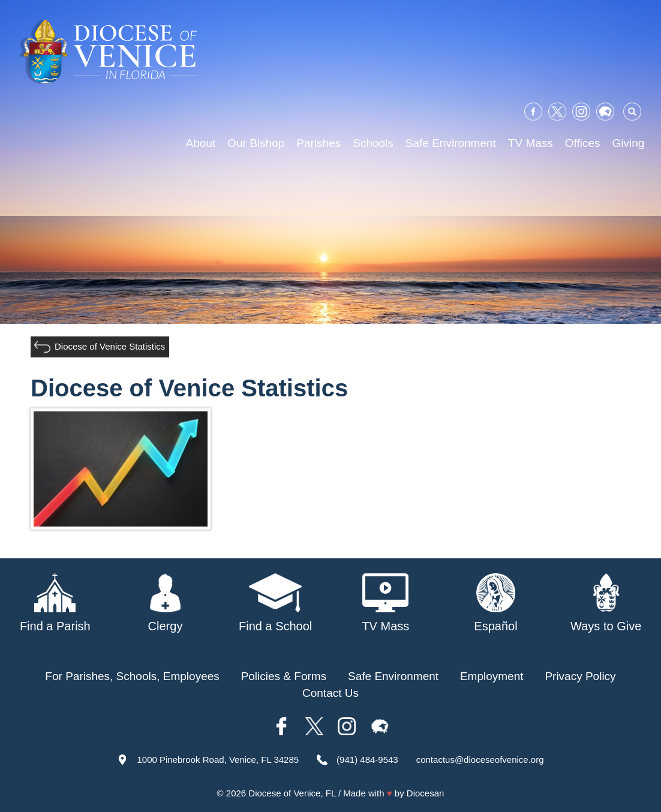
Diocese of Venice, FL (292, 793)
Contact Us (330, 693)
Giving (629, 143)
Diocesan (426, 793)
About (201, 143)
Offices (583, 143)
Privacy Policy (580, 676)
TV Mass (531, 143)
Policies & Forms (284, 676)
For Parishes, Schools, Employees (132, 676)
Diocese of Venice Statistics (110, 346)
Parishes (319, 143)
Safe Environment (451, 143)
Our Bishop (256, 143)
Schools (373, 143)
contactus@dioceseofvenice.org (480, 760)
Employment (492, 676)
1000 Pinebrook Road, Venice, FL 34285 (218, 760)
